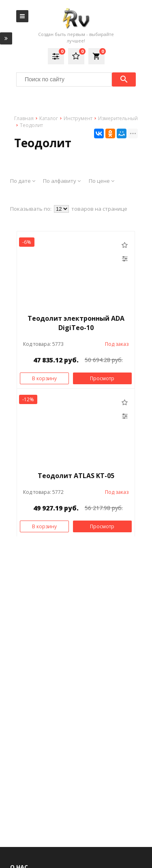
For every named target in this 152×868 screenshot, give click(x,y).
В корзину (44, 378)
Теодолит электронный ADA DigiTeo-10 (76, 323)
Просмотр (102, 378)
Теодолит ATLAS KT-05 (76, 476)
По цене (102, 181)
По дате (23, 181)
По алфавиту (62, 181)
